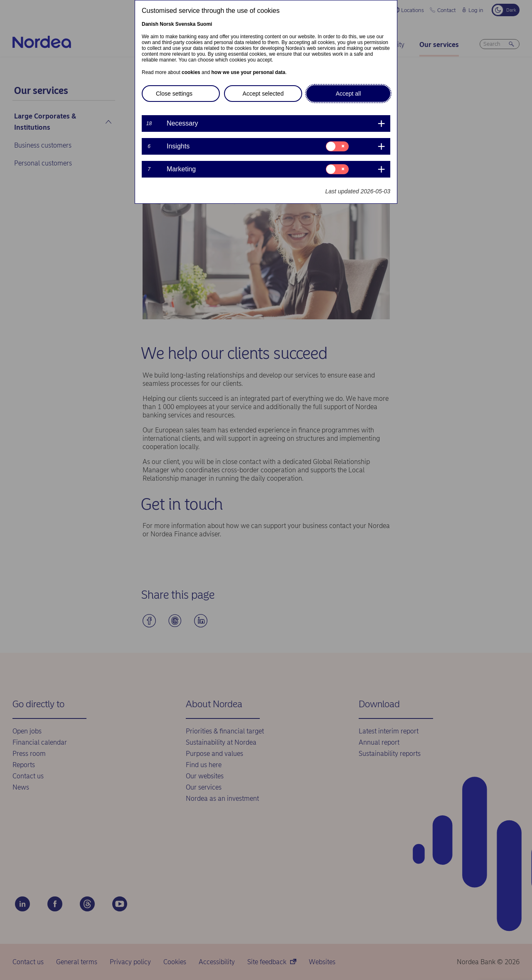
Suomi (205, 24)
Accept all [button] (349, 94)
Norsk (167, 24)
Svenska (186, 24)
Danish (150, 24)
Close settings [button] (174, 94)
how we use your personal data (248, 72)
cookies (191, 72)
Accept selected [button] (263, 94)
